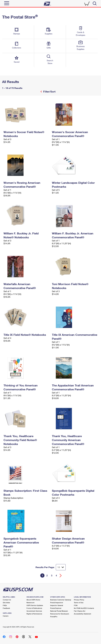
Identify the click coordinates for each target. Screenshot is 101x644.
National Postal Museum (59, 611)
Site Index (6, 603)
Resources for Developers (60, 614)
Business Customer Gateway (61, 600)
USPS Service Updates (35, 605)
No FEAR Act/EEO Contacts (84, 608)
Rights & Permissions (34, 614)
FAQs (5, 605)
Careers (6, 616)
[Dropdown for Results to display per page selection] (61, 567)
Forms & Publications (34, 608)
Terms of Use (79, 603)
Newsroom (31, 603)
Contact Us (7, 600)
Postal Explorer (56, 608)
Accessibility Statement (82, 614)
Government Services (34, 611)
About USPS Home (33, 600)
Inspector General (57, 605)
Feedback (6, 608)
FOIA (76, 605)
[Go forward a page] (61, 576)
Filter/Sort (49, 92)
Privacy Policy (79, 600)
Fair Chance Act (80, 611)
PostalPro (54, 617)
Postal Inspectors (57, 603)
